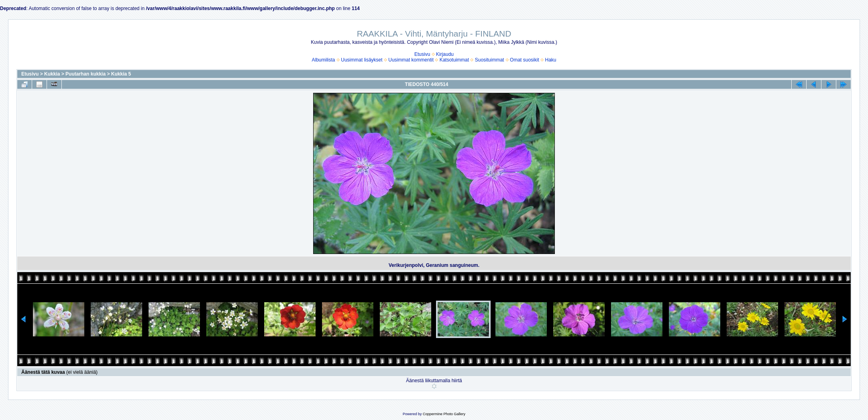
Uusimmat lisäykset (362, 60)
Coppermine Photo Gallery (444, 414)
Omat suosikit (525, 60)
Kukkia (52, 74)
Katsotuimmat (454, 60)
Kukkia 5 (121, 74)
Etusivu (422, 54)
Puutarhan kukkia (86, 74)
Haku (550, 60)
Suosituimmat (490, 60)
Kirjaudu (445, 54)
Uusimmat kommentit (411, 60)
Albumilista (324, 60)
